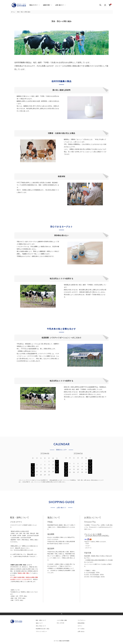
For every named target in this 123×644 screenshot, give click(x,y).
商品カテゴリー (34, 5)
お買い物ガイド (59, 5)
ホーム (13, 12)
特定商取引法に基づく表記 (43, 629)
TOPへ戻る (61, 614)
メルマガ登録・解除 (62, 620)
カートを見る (81, 629)
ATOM (62, 623)
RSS (58, 623)
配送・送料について (41, 620)
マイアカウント (82, 620)
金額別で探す (47, 5)
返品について (39, 623)
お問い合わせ (81, 632)
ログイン (80, 626)
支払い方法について (41, 626)
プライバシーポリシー (41, 632)
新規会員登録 (81, 623)
